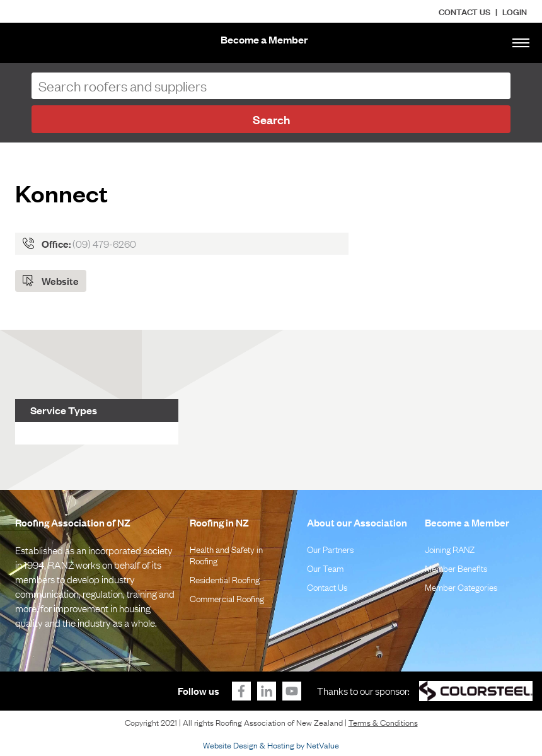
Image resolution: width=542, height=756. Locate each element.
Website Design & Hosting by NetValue (271, 745)
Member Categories (461, 586)
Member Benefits (456, 567)
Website (60, 281)
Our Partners (330, 549)
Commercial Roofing (227, 598)
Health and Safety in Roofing (226, 554)
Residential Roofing (225, 579)
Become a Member (264, 39)
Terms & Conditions (383, 722)
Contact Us (464, 11)
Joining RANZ (450, 549)
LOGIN (515, 11)
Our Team (325, 567)
